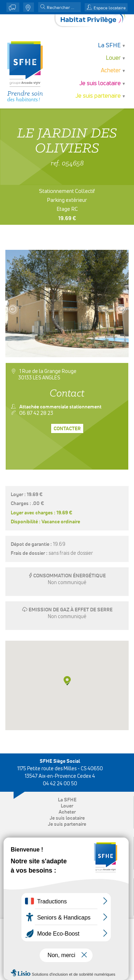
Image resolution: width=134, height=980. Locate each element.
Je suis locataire (100, 84)
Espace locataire (110, 8)
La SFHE (109, 46)
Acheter (111, 71)
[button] (43, 8)
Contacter (67, 429)
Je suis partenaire (98, 96)
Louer (113, 58)
